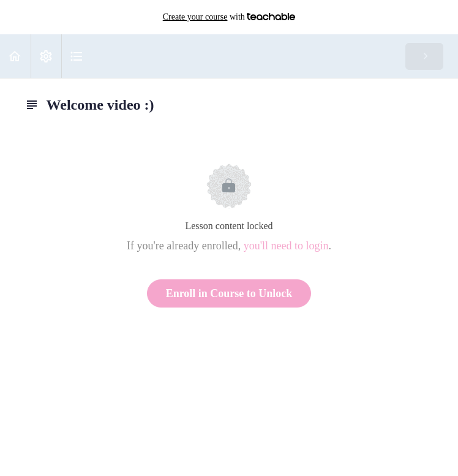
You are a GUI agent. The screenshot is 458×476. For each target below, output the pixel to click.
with (229, 17)
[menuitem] (46, 56)
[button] (15, 56)
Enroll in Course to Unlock (229, 293)
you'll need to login (286, 246)
